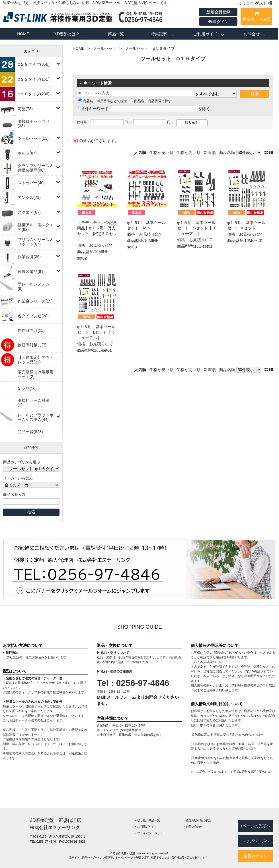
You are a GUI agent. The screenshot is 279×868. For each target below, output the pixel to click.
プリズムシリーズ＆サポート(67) (36, 242)
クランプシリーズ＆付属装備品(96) (36, 168)
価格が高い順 (188, 153)
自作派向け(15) (31, 330)
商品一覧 (116, 34)
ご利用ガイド (205, 34)
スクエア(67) (29, 212)
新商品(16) (27, 388)
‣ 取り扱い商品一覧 (148, 820)
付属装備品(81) (31, 271)
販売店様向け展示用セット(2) (36, 374)
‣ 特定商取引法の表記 (197, 820)
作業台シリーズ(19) (35, 301)
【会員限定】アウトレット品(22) (36, 360)
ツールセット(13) (33, 138)
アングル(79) (29, 198)
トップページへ (255, 841)
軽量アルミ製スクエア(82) (36, 227)
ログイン (218, 22)
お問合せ (252, 34)
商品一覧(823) (30, 432)
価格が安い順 (161, 153)
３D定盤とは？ (66, 34)
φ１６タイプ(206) (34, 94)
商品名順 (227, 153)
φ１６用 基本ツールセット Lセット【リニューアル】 (96, 332)
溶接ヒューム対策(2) (34, 403)
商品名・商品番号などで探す (103, 101)
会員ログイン (255, 856)
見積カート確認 (256, 17)
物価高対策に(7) (32, 345)
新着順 (210, 153)
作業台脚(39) (29, 257)
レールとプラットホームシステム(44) (36, 417)
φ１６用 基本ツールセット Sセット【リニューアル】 (196, 228)
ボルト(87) (27, 153)
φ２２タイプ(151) (34, 79)
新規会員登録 (218, 12)
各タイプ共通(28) (33, 316)
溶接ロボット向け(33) (34, 124)
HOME (23, 34)
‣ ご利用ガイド (145, 827)
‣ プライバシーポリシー (150, 833)
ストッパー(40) (31, 183)
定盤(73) (25, 109)
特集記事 (159, 34)
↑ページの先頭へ (256, 826)
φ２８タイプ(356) (34, 64)
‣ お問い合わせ (193, 827)
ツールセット (104, 48)
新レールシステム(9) (34, 286)
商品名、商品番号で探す (151, 101)
